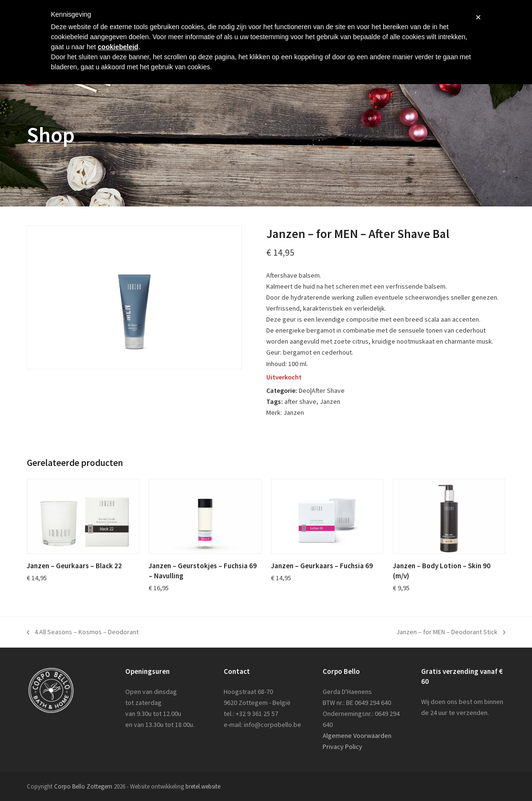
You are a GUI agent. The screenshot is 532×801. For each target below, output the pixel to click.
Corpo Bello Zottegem (83, 786)
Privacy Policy (342, 747)
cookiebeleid (118, 47)
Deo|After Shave (322, 390)
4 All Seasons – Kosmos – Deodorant (83, 633)
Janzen (330, 401)
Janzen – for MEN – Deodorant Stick (451, 633)
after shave (300, 401)
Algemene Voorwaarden (357, 736)
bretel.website (203, 786)
